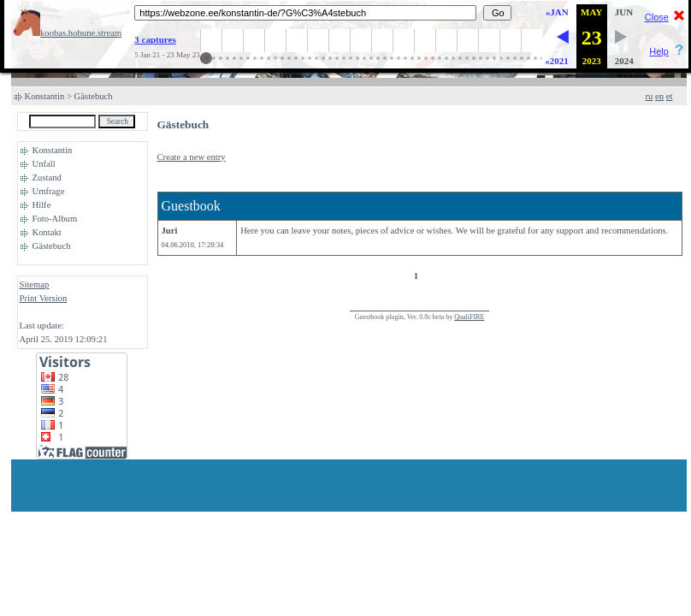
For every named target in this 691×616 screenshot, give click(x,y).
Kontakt (47, 232)
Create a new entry (192, 157)
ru (650, 96)
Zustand (47, 178)
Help (659, 51)
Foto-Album (55, 219)
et (670, 96)
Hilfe (42, 205)
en (659, 96)
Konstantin (45, 96)
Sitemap (35, 284)
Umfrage (49, 191)
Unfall (44, 164)
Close (657, 17)
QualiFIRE (469, 317)
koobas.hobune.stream (67, 33)
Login (30, 312)
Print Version (44, 298)
